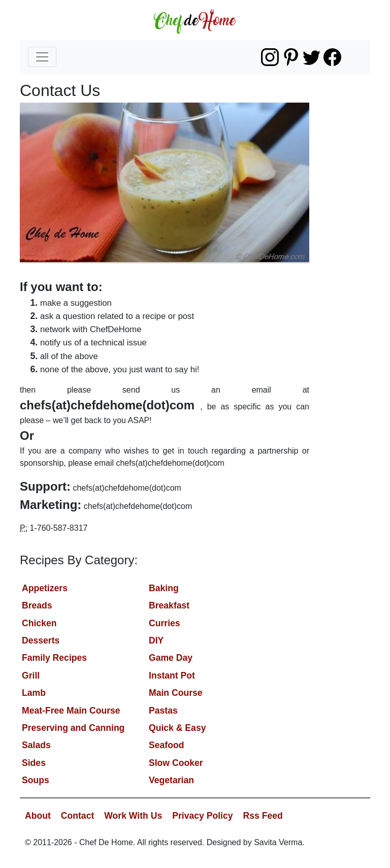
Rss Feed (263, 816)
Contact (78, 816)
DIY (156, 640)
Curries (165, 623)
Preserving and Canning (73, 728)
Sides (34, 763)
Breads (37, 605)
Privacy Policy (202, 816)
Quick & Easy (177, 728)
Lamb (34, 693)
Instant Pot (172, 676)
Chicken (39, 623)
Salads (36, 745)
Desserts (41, 640)
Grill (31, 676)
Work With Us (133, 816)
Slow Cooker (176, 763)
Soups (36, 780)
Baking (164, 588)
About (38, 816)
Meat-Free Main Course (71, 711)
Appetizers (45, 588)
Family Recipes (54, 658)
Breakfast (169, 605)
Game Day (171, 658)
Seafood (166, 745)
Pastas (163, 711)
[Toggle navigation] (42, 57)
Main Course (176, 693)
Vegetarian (171, 780)
